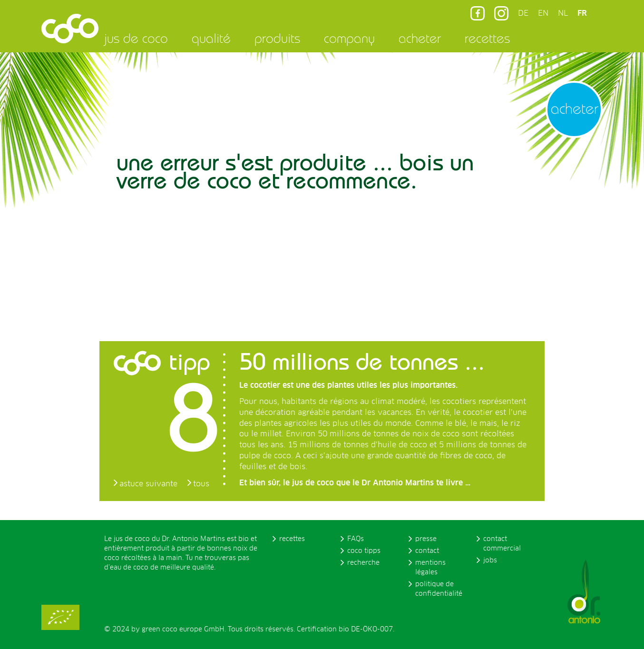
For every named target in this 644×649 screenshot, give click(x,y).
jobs (490, 560)
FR (582, 13)
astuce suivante (148, 484)
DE (523, 13)
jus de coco (136, 38)
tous (201, 484)
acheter (420, 38)
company (349, 38)
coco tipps (364, 551)
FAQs (356, 539)
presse (426, 539)
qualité (211, 38)
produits (277, 38)
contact (427, 551)
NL (563, 13)
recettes (487, 38)
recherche (363, 563)
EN (543, 13)
